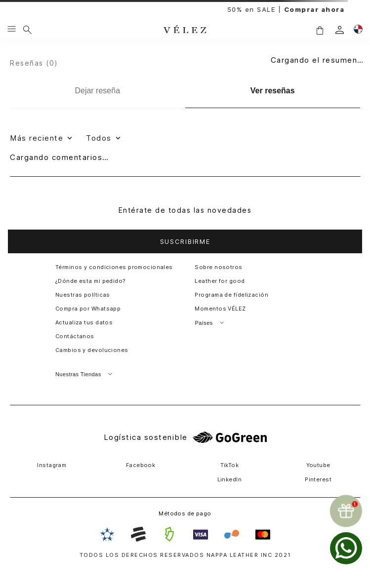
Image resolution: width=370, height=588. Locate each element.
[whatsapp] (346, 548)
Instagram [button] (52, 465)
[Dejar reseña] (98, 91)
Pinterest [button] (318, 479)
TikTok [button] (230, 465)
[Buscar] (27, 30)
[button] (320, 30)
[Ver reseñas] (273, 91)
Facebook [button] (141, 465)
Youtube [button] (318, 465)
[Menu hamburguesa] (12, 30)
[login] (340, 30)
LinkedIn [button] (230, 479)
